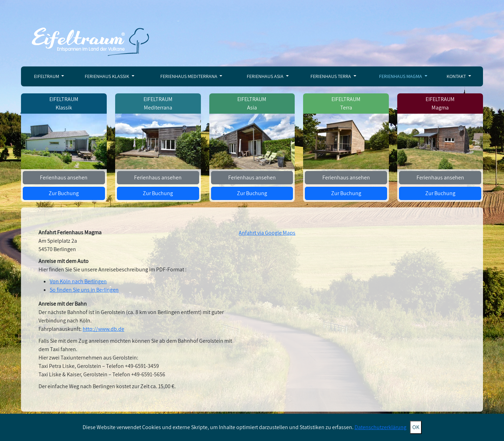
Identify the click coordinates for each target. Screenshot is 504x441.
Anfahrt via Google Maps (267, 233)
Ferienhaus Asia (266, 76)
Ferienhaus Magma (401, 76)
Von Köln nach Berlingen (78, 281)
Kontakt (457, 76)
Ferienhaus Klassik (107, 76)
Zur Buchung (64, 193)
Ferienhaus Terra (331, 76)
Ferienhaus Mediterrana (189, 76)
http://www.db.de (103, 329)
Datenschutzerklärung (380, 427)
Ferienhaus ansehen (64, 177)
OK (416, 427)
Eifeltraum (47, 76)
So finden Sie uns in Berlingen (84, 290)
